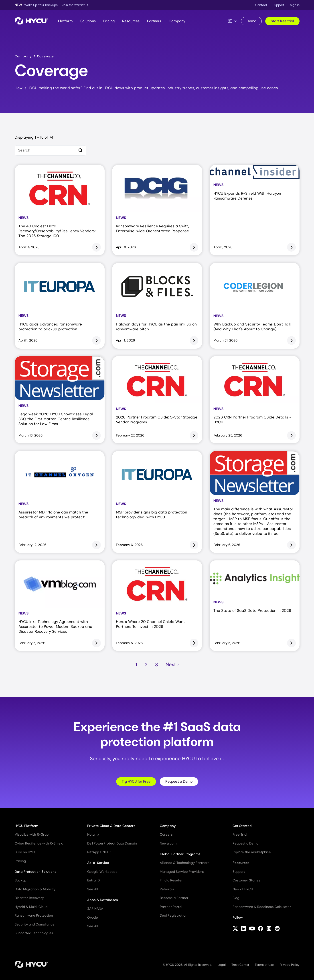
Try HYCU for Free (136, 781)
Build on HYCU (26, 852)
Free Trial (240, 835)
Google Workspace (102, 872)
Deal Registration (174, 915)
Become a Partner (174, 898)
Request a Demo (179, 781)
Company (177, 21)
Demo (251, 21)
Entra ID (93, 880)
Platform (65, 21)
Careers (166, 835)
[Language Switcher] (232, 21)
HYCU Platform (26, 826)
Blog (236, 898)
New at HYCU (243, 889)
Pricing (109, 21)
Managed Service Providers (182, 872)
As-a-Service (98, 863)
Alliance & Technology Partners (185, 863)
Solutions (88, 21)
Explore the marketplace (252, 852)
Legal (222, 965)
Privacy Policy (290, 965)
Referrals (167, 889)
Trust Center (240, 965)
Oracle (93, 917)
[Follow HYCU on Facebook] (260, 929)
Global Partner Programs (180, 854)
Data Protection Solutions (35, 872)
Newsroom (168, 843)
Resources (131, 21)
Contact (261, 5)
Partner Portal (171, 907)
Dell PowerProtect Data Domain (112, 843)
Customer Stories (246, 880)
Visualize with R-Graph (33, 835)
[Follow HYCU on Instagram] (269, 929)
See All (92, 889)
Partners (154, 21)
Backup (20, 880)
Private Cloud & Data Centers (111, 826)
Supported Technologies (34, 933)
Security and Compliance (35, 924)
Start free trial (282, 21)
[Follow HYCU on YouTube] (252, 929)
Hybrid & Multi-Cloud (31, 907)
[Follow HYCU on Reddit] (277, 929)
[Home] (31, 21)
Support (278, 5)
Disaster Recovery (29, 898)
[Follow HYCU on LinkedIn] (244, 929)
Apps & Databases (103, 900)
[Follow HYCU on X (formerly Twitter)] (235, 929)
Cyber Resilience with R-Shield (39, 843)
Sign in (295, 5)
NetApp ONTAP (99, 852)
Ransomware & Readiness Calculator (262, 907)
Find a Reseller (171, 880)
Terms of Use (264, 965)
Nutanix (93, 835)
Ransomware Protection (34, 915)
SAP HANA (95, 909)
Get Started (242, 826)
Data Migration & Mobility (35, 889)
